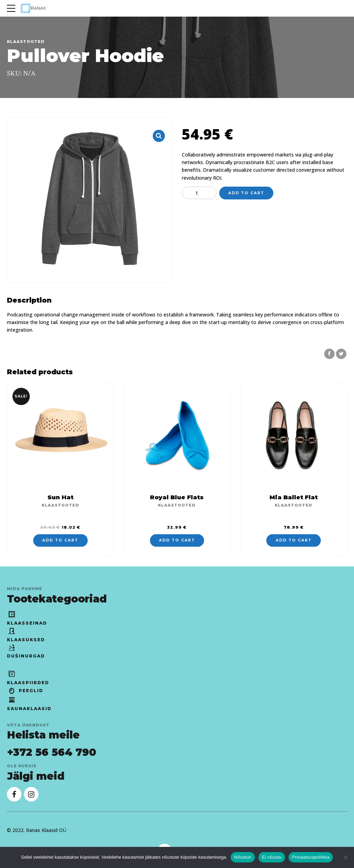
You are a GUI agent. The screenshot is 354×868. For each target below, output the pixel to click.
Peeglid (25, 691)
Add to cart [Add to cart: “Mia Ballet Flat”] (294, 540)
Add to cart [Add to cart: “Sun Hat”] (60, 540)
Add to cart (246, 193)
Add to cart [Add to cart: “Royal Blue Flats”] (177, 540)
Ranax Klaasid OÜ (46, 830)
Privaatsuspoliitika (311, 857)
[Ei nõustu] (345, 857)
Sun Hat (60, 497)
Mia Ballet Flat (294, 497)
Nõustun (243, 857)
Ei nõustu (272, 857)
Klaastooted (26, 42)
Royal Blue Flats (177, 497)
